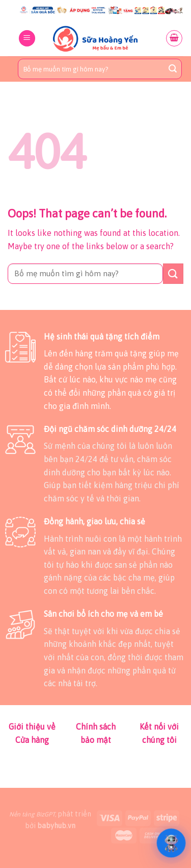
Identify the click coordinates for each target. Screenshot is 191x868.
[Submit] (173, 69)
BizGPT (46, 814)
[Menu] (27, 39)
